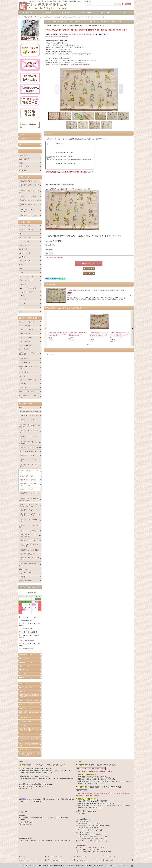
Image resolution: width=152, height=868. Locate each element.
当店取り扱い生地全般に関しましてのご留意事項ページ (76, 34)
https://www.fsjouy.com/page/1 (81, 65)
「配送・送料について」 (26, 788)
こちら (123, 865)
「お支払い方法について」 (27, 824)
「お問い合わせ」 (92, 847)
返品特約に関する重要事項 (54, 258)
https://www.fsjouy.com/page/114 (57, 36)
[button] (124, 13)
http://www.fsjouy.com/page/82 (81, 54)
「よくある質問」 (82, 839)
